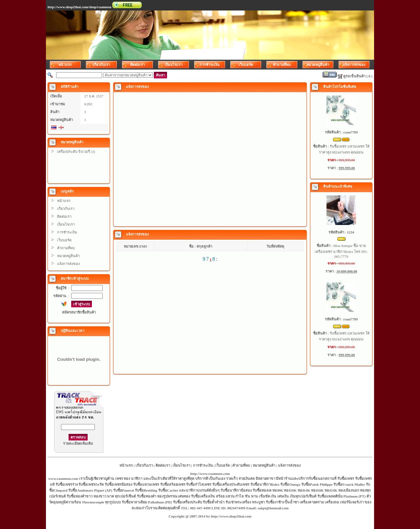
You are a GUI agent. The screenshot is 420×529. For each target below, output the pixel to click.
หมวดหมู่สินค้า (68, 256)
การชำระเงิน (67, 232)
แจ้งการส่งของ (68, 264)
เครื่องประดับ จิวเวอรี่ (73, 152)
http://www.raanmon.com (210, 474)
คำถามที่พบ (66, 248)
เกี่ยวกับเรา (66, 209)
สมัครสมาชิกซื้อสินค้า (79, 312)
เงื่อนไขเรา (66, 224)
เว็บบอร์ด (64, 240)
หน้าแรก (64, 201)
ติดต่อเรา (64, 216)
